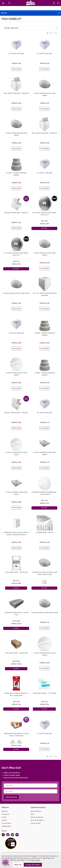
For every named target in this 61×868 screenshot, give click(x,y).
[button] (5, 863)
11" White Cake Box (45, 734)
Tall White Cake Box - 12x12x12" (16, 93)
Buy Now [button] (44, 228)
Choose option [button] (16, 69)
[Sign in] (55, 3)
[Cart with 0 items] (59, 3)
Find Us (4, 817)
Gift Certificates (36, 811)
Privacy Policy (6, 823)
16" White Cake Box (45, 413)
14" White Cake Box (45, 173)
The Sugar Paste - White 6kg (16, 653)
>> (56, 33)
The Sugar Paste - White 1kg (16, 572)
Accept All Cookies (33, 865)
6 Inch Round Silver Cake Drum (45, 613)
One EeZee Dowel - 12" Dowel (45, 693)
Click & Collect (36, 823)
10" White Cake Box (45, 53)
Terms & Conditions (37, 820)
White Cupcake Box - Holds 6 (16, 413)
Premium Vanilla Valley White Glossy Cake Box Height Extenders (16, 535)
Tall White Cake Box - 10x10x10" (45, 133)
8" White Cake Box (16, 333)
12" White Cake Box (16, 53)
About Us (5, 811)
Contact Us (5, 814)
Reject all (18, 865)
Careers (4, 820)
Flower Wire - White (45, 532)
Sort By (30, 13)
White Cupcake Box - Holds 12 (16, 213)
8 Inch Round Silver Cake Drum (16, 293)
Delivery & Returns (37, 817)
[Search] (9, 3)
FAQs (32, 814)
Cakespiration (6, 826)
